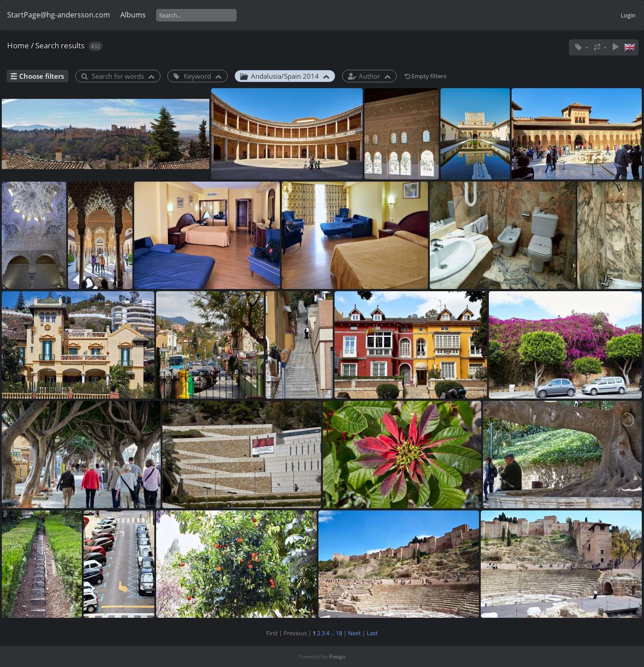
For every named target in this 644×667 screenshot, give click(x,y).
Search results (60, 45)
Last (372, 633)
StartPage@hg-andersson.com (59, 15)
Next (354, 633)
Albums (133, 15)
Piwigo (337, 656)
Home (18, 45)
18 (339, 633)
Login (628, 15)
